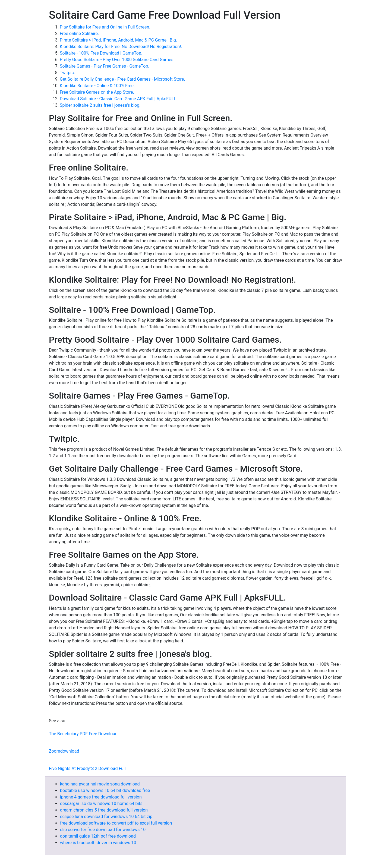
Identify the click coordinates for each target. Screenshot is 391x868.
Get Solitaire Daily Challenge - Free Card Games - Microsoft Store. (122, 79)
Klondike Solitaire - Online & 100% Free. (97, 86)
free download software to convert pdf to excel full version (116, 823)
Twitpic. (67, 73)
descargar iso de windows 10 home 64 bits (101, 804)
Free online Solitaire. (79, 34)
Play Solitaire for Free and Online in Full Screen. (105, 27)
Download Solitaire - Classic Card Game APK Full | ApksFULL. (119, 99)
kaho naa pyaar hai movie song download (100, 784)
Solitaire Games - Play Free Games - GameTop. (105, 66)
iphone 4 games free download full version (101, 797)
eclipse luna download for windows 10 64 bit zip (106, 817)
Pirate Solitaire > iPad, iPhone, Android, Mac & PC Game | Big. (118, 40)
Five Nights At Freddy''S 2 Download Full (87, 768)
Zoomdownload (64, 751)
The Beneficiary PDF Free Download (83, 734)
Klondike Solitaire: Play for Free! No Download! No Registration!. (121, 47)
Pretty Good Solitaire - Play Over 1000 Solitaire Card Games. (117, 60)
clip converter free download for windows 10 (103, 830)
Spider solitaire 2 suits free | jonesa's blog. (100, 105)
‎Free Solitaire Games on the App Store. (97, 92)
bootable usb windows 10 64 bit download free (105, 790)
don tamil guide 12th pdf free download (98, 836)
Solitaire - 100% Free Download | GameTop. (101, 53)
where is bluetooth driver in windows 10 (98, 843)
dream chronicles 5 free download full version (104, 810)
